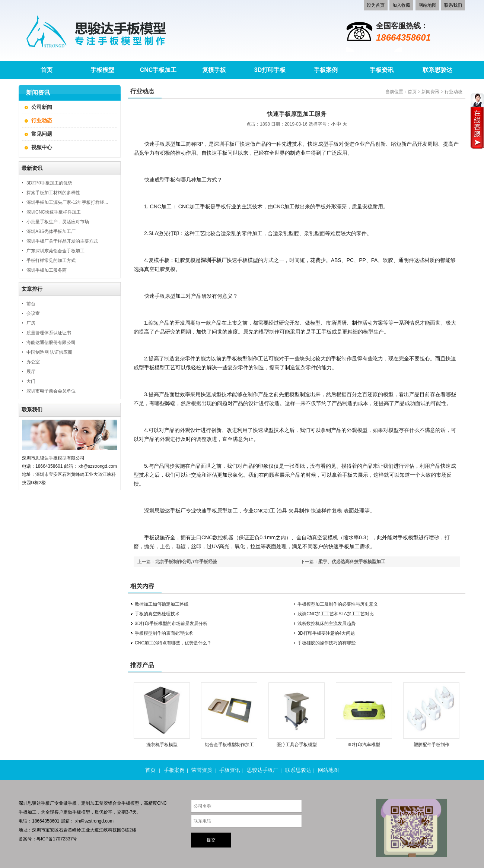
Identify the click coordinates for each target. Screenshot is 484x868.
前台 (31, 304)
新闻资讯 (430, 92)
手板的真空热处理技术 (157, 614)
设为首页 (376, 5)
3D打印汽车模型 (364, 745)
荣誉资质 (202, 770)
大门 (31, 381)
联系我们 (453, 5)
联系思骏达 (298, 770)
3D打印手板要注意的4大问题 (326, 633)
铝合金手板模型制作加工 (229, 745)
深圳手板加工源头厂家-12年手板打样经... (67, 202)
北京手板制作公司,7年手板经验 (186, 562)
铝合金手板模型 (124, 803)
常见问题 (42, 134)
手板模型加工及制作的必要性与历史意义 (338, 604)
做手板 (70, 803)
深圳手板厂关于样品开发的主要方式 (62, 241)
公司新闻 (42, 107)
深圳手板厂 (227, 144)
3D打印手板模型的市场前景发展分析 (171, 624)
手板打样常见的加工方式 (51, 261)
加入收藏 (401, 5)
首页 (412, 92)
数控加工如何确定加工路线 (162, 604)
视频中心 (42, 147)
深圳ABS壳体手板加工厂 (51, 231)
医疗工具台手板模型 (297, 745)
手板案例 (174, 770)
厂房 (31, 323)
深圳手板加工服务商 (47, 270)
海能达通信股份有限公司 (51, 343)
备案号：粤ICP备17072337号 (48, 839)
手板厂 (48, 803)
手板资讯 (230, 770)
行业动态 (42, 120)
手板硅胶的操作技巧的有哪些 (327, 643)
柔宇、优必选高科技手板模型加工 (352, 562)
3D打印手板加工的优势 (49, 183)
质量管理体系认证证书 (49, 333)
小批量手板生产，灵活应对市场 (58, 222)
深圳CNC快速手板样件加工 (54, 212)
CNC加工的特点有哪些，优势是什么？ (173, 643)
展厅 (31, 372)
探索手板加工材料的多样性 (53, 193)
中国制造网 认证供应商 (49, 352)
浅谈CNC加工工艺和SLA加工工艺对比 (336, 614)
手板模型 (81, 812)
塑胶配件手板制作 (432, 745)
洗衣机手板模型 (162, 745)
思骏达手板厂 (262, 770)
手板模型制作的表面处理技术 (164, 633)
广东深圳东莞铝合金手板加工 (55, 251)
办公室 (33, 362)
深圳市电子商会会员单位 (51, 391)
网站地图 (427, 5)
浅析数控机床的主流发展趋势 (327, 624)
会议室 (33, 313)
